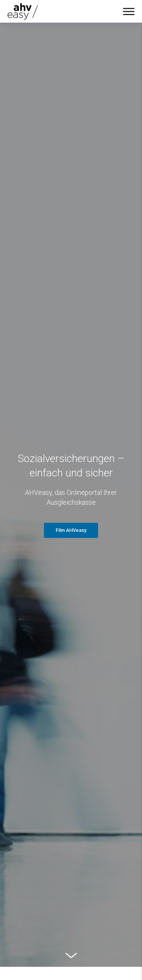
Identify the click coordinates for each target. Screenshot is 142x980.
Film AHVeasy (71, 530)
